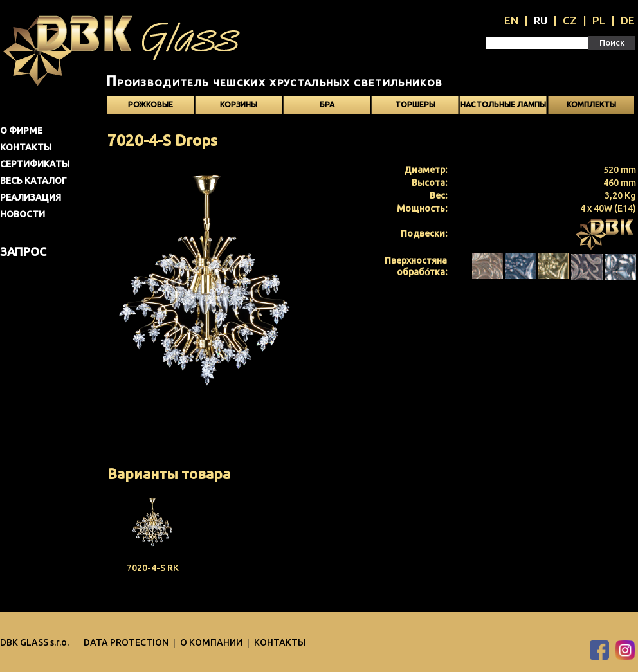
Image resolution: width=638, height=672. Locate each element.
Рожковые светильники (150, 107)
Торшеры (415, 104)
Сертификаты (35, 164)
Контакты (26, 147)
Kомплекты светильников (591, 107)
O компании (212, 642)
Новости (23, 214)
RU (541, 20)
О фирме (21, 131)
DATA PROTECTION (127, 642)
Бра (327, 104)
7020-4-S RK (153, 568)
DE (628, 20)
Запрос (23, 251)
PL (599, 20)
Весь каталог (33, 181)
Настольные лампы (503, 104)
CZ (570, 20)
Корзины (239, 104)
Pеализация (31, 197)
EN (511, 20)
